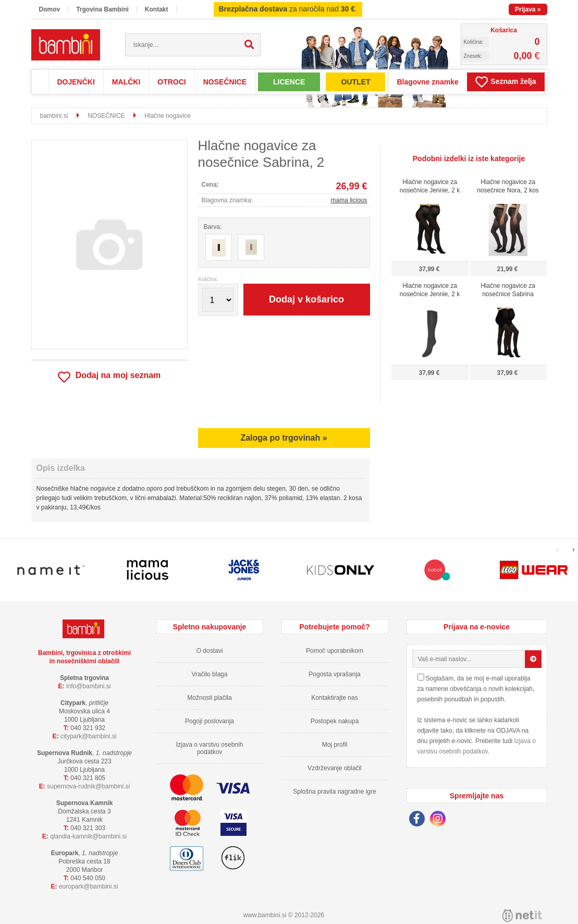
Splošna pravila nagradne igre (334, 792)
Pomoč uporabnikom (335, 651)
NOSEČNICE (225, 82)
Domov (50, 9)
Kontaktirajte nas (334, 698)
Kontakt (157, 9)
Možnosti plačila (209, 698)
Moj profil (335, 745)
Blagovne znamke (427, 82)
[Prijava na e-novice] (533, 659)
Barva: (213, 227)
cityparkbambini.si (89, 736)
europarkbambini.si (89, 886)
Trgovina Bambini (102, 9)
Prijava (528, 9)
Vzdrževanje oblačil (334, 768)
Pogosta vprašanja (334, 674)
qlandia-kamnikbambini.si (88, 836)
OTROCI (171, 82)
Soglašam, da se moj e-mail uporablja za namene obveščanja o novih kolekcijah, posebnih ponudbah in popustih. (476, 689)
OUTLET (355, 82)
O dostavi (210, 651)
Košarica (504, 30)
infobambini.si (89, 686)
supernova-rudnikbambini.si (88, 786)
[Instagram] (440, 820)
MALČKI (126, 82)
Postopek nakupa (335, 721)
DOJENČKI (76, 82)
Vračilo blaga (210, 674)
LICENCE (289, 82)
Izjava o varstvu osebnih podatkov (210, 748)
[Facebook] (420, 820)
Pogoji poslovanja (210, 721)
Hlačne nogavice (168, 116)
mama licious (349, 200)
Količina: (208, 279)
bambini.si (54, 116)
